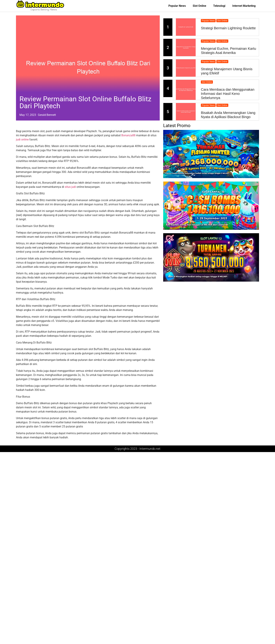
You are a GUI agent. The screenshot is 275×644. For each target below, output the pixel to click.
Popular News (177, 6)
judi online (22, 139)
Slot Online (199, 6)
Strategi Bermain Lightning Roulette (228, 28)
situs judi (70, 187)
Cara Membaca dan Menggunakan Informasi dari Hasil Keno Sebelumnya (228, 94)
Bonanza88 (128, 135)
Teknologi (219, 6)
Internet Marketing (244, 6)
